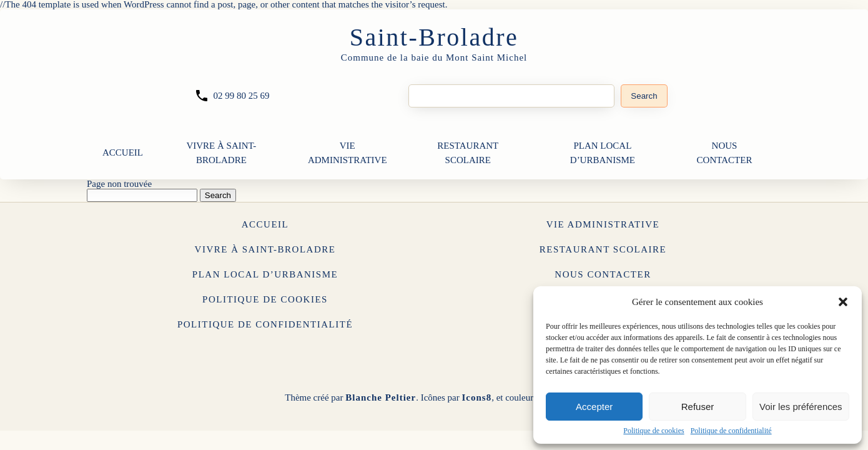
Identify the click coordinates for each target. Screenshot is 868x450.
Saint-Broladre (434, 37)
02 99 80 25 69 (241, 96)
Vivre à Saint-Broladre (221, 153)
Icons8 (476, 397)
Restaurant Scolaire (468, 153)
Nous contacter (725, 153)
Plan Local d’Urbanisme (603, 153)
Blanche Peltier (381, 397)
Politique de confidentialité (731, 431)
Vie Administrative (348, 153)
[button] (843, 302)
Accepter (594, 407)
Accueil (123, 152)
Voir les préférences (801, 407)
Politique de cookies (653, 431)
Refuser (698, 407)
